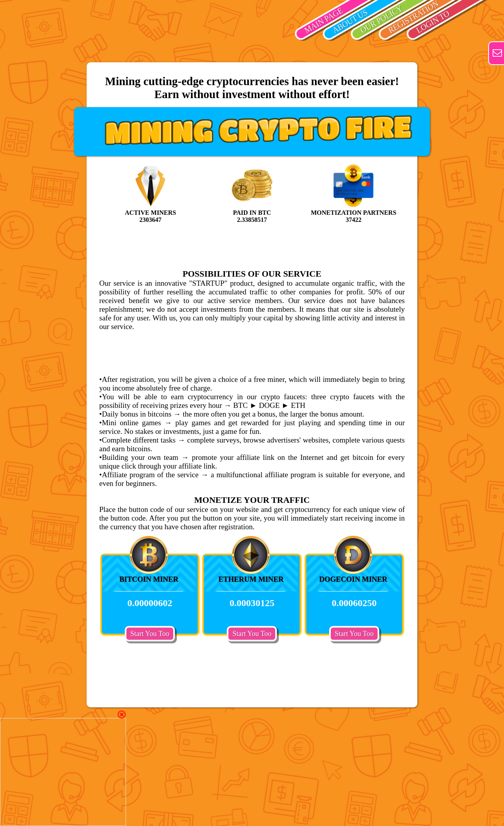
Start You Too (150, 633)
